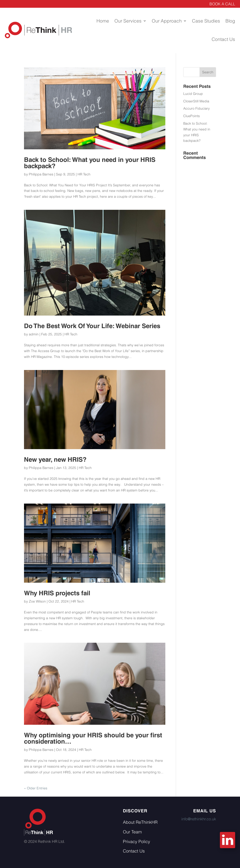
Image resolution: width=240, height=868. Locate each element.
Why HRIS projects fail (57, 593)
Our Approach (167, 21)
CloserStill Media (196, 101)
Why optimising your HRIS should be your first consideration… (93, 738)
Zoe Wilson (37, 601)
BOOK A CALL (222, 4)
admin (34, 334)
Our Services (128, 21)
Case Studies (206, 21)
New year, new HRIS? (55, 460)
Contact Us (223, 39)
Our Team (132, 832)
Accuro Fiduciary (196, 108)
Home (103, 21)
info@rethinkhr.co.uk (199, 819)
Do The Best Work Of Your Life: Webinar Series (92, 326)
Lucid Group (193, 94)
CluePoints (192, 116)
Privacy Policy (136, 842)
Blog (230, 21)
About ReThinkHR (140, 822)
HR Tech (84, 174)
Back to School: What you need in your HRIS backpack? (90, 163)
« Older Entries (36, 788)
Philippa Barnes (41, 174)
